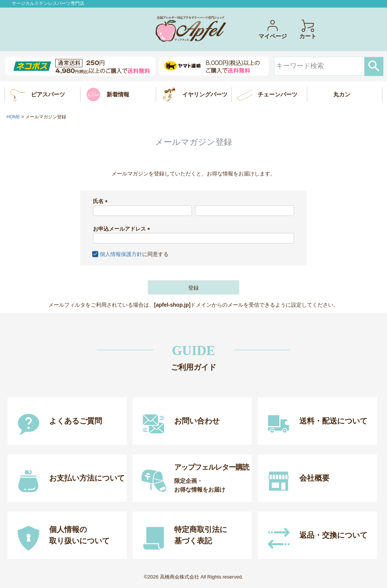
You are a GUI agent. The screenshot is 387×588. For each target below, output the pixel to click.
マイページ (273, 29)
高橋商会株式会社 (180, 577)
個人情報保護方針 (121, 254)
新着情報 (118, 94)
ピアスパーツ (48, 94)
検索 (374, 67)
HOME (13, 117)
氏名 (102, 201)
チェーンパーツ (278, 94)
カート (308, 29)
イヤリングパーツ (205, 94)
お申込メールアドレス (123, 229)
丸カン (342, 94)
